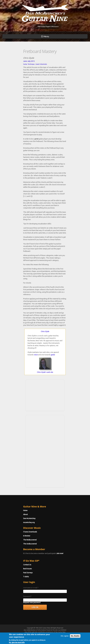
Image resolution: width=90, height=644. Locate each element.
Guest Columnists (41, 64)
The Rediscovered (30, 540)
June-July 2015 (29, 61)
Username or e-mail (31, 588)
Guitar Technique (29, 64)
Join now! (60, 553)
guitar (53, 355)
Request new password (32, 602)
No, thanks (75, 637)
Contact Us (27, 565)
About (25, 514)
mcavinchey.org (29, 522)
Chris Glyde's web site (45, 372)
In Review (27, 536)
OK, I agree (65, 637)
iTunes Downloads (30, 532)
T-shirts (26, 577)
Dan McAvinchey (29, 518)
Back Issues (28, 569)
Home (25, 510)
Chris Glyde (45, 331)
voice (36, 355)
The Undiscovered (30, 544)
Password (27, 596)
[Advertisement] (45, 395)
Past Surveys (28, 573)
